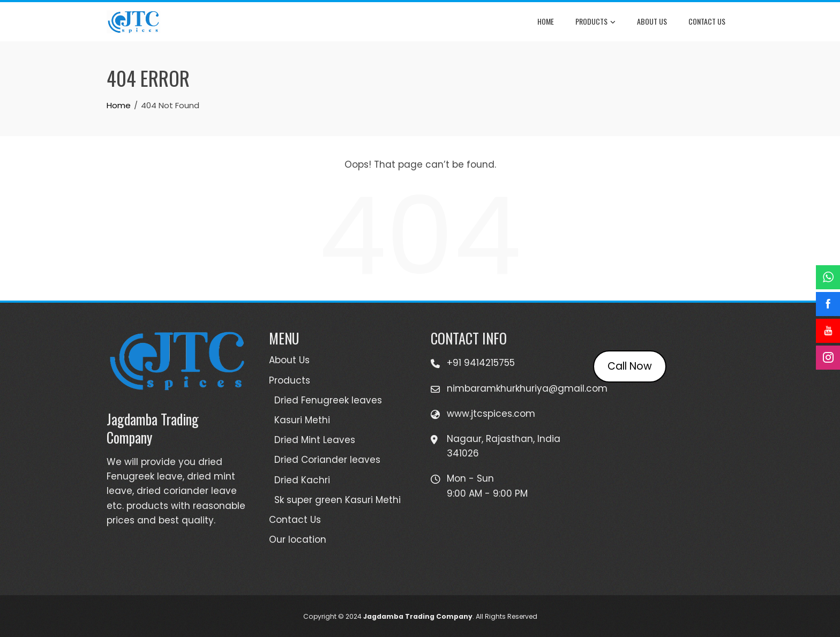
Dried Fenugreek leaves (328, 400)
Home (546, 21)
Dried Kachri (302, 480)
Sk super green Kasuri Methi (337, 500)
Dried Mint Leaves (315, 440)
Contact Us (707, 21)
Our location (298, 539)
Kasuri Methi (302, 420)
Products (595, 22)
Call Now (630, 366)
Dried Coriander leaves (327, 460)
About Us (652, 21)
